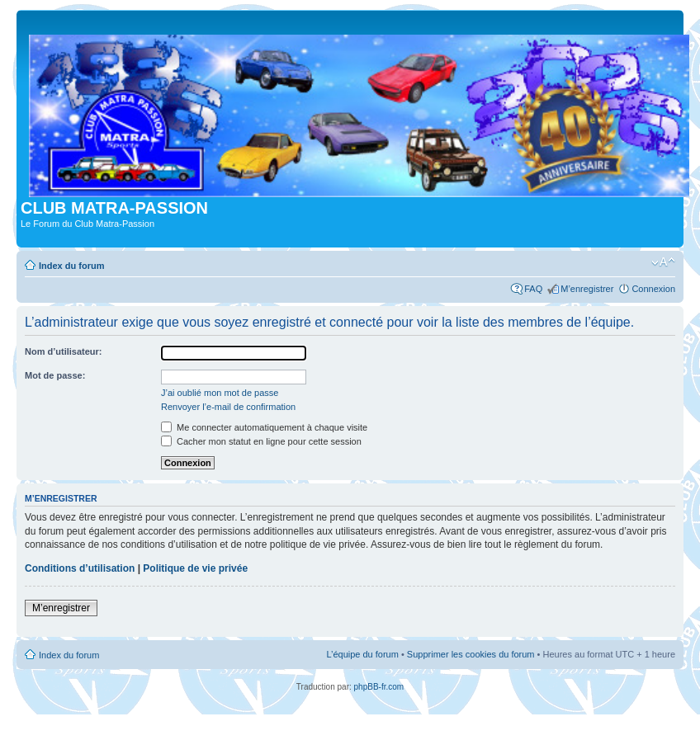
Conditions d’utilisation (80, 568)
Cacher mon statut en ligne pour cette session (261, 441)
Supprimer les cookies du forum (471, 654)
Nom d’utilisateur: (64, 351)
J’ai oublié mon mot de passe (220, 393)
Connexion (653, 289)
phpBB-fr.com (379, 687)
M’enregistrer (587, 289)
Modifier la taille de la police (663, 262)
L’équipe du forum (362, 654)
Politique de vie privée (195, 568)
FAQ (533, 289)
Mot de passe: (55, 375)
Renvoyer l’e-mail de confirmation (228, 407)
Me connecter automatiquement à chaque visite (264, 427)
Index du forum (71, 266)
